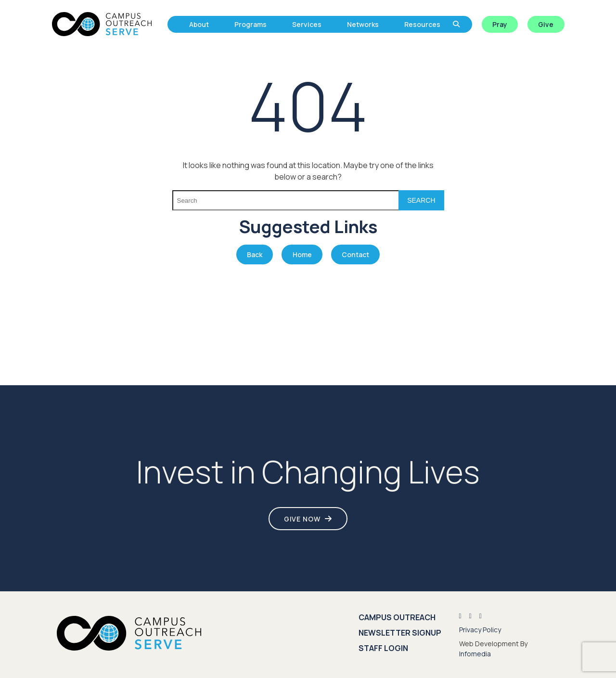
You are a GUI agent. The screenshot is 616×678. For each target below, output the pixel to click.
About (199, 24)
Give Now (302, 519)
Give (546, 24)
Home (302, 254)
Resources (422, 24)
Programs (250, 24)
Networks (363, 24)
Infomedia (475, 654)
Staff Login (383, 648)
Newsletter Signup (400, 633)
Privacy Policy (480, 630)
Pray (500, 24)
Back (255, 254)
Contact (355, 254)
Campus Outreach (397, 617)
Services (307, 24)
